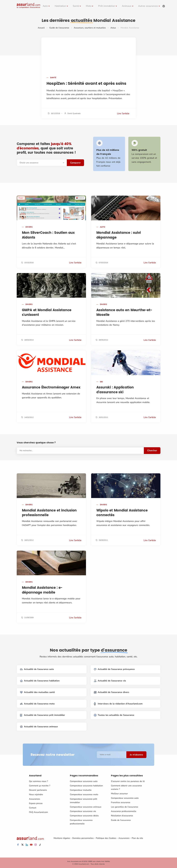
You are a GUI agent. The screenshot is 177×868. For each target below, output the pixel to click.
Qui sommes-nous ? (38, 781)
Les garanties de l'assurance (125, 807)
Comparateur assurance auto (84, 781)
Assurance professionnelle (124, 811)
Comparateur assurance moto (84, 794)
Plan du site (137, 838)
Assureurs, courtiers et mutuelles (90, 28)
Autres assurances (148, 6)
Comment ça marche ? (40, 786)
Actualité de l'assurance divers (111, 692)
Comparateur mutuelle (81, 790)
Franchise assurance (121, 802)
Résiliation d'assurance (122, 816)
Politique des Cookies (106, 838)
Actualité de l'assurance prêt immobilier (43, 715)
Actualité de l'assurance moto (37, 704)
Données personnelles (83, 838)
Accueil (41, 28)
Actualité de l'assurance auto (37, 669)
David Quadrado (74, 113)
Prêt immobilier (107, 6)
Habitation (60, 6)
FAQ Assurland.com (38, 812)
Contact (33, 808)
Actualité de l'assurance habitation (40, 681)
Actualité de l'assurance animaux (39, 727)
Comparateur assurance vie (83, 811)
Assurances (35, 799)
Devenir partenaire (38, 790)
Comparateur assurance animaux (86, 807)
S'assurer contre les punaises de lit (128, 781)
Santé (76, 6)
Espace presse (36, 803)
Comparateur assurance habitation (86, 786)
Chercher (152, 450)
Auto (45, 6)
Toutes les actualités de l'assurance (114, 715)
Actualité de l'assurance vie (110, 681)
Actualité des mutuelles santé (37, 692)
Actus (113, 28)
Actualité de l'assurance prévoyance (114, 669)
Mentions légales (62, 838)
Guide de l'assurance (59, 28)
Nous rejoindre (36, 794)
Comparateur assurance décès (84, 816)
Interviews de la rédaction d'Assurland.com (118, 704)
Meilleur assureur (119, 794)
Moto (89, 6)
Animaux (127, 6)
